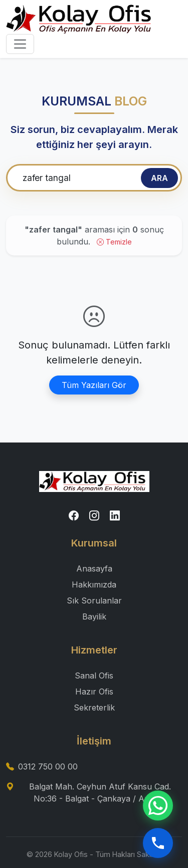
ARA (159, 178)
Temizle (114, 242)
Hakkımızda (94, 584)
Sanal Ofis (94, 675)
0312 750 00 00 (48, 766)
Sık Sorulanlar (94, 600)
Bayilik (94, 616)
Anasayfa (94, 568)
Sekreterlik (94, 707)
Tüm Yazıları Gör (94, 385)
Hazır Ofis (94, 691)
